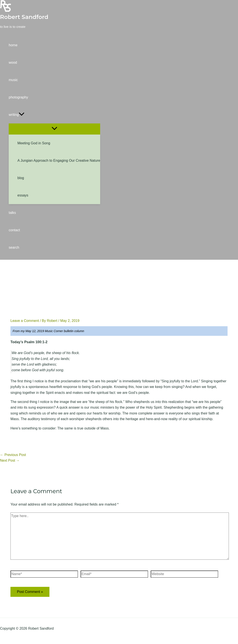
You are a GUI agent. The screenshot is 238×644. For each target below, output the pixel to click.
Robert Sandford (24, 17)
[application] (22, 115)
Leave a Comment (25, 321)
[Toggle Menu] (54, 129)
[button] (54, 115)
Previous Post (13, 455)
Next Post (10, 460)
